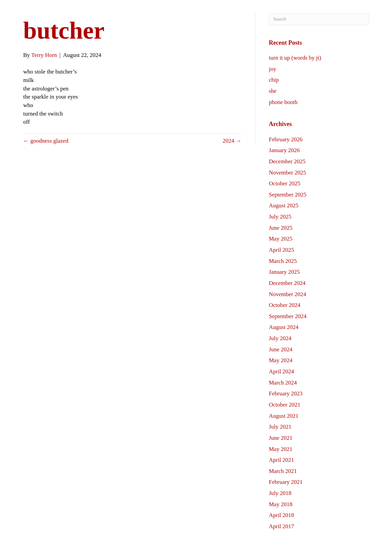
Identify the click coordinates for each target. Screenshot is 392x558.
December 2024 (287, 283)
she (273, 91)
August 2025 (284, 205)
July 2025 (280, 217)
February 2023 (286, 394)
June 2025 (281, 228)
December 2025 (287, 161)
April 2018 (282, 515)
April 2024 (282, 371)
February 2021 (286, 482)
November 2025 (288, 173)
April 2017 (282, 526)
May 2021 (281, 449)
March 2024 (283, 383)
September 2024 (288, 316)
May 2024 (281, 360)
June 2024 (281, 349)
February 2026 (286, 139)
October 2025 (285, 183)
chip (274, 80)
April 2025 (282, 250)
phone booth (283, 102)
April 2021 (282, 460)
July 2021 (280, 427)
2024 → (232, 141)
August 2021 (284, 416)
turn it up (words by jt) (295, 58)
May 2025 (281, 239)
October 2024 (285, 305)
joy (273, 69)
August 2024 (284, 327)
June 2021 (281, 438)
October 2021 (285, 405)
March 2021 (283, 471)
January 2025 (284, 272)
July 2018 (280, 493)
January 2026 (284, 150)
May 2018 (281, 504)
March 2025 (283, 261)
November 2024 (288, 294)
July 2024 (280, 338)
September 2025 (288, 195)
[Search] (319, 19)
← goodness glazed (46, 141)
